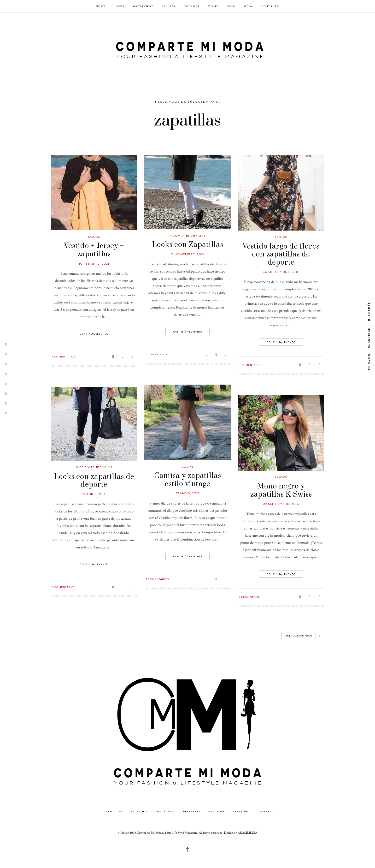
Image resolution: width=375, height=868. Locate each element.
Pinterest (192, 811)
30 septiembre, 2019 (281, 272)
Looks (119, 6)
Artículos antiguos (303, 636)
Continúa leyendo (94, 334)
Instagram (165, 811)
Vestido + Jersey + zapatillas (94, 250)
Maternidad (143, 6)
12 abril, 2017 (94, 494)
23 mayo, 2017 (187, 493)
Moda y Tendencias (187, 235)
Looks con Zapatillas (188, 245)
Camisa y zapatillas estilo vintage (188, 480)
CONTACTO (270, 6)
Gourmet (192, 6)
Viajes (213, 6)
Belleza (169, 6)
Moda (248, 6)
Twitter (115, 811)
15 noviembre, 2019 (187, 254)
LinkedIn (241, 811)
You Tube (217, 811)
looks (94, 237)
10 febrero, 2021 (94, 264)
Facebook (139, 811)
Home (101, 6)
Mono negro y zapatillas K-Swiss (281, 490)
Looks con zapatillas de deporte (94, 481)
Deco (231, 6)
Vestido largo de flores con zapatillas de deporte (281, 254)
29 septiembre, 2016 (281, 504)
